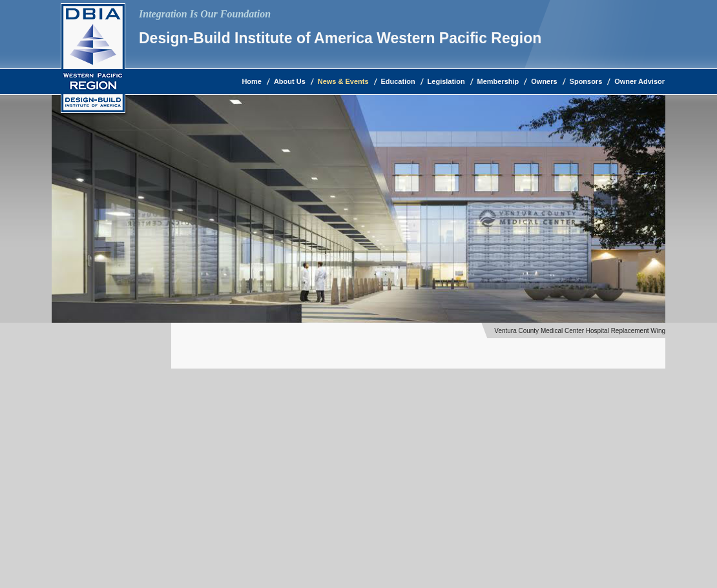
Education (398, 81)
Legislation (446, 81)
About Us (290, 81)
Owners (544, 81)
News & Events (343, 81)
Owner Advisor (639, 81)
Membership (498, 81)
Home (252, 81)
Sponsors (586, 81)
